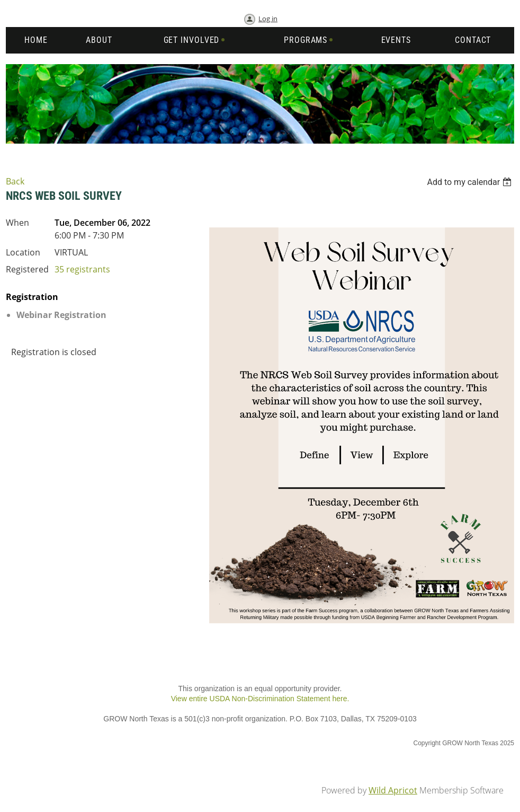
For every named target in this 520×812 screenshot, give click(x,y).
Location (23, 252)
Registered (27, 269)
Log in (268, 19)
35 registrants (82, 269)
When (17, 223)
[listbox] (470, 182)
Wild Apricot (393, 790)
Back (15, 181)
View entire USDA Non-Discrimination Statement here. (260, 699)
